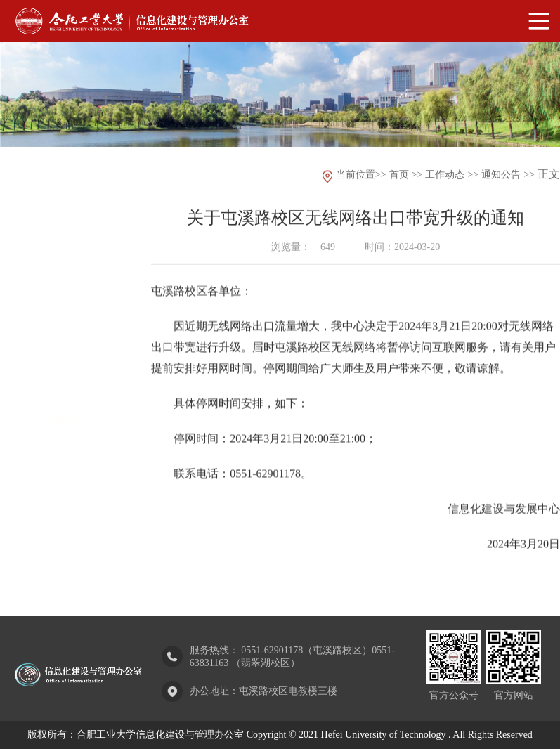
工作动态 (445, 176)
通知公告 (65, 383)
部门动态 (65, 343)
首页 (399, 176)
